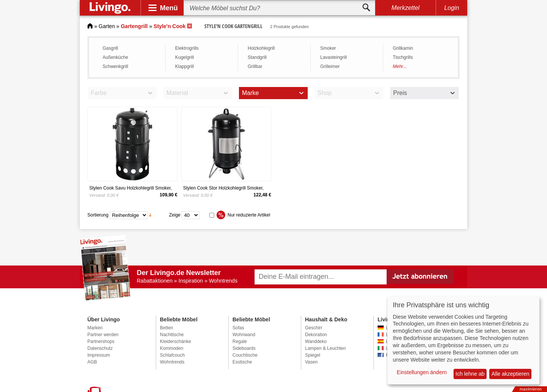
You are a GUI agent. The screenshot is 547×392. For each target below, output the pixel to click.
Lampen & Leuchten (325, 348)
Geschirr (314, 328)
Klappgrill (184, 66)
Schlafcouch (172, 355)
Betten (167, 328)
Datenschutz (100, 348)
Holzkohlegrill (261, 48)
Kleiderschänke (175, 341)
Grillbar (255, 66)
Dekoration (316, 335)
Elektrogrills (187, 48)
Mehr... (400, 66)
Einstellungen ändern (422, 372)
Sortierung (98, 215)
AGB (92, 362)
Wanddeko (316, 341)
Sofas (238, 328)
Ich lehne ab (470, 374)
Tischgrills (403, 57)
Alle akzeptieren (511, 374)
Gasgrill (110, 48)
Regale (240, 341)
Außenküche (115, 57)
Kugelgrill (184, 57)
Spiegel (313, 355)
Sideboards (244, 348)
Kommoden (172, 348)
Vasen (311, 362)
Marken (95, 328)
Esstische (242, 362)
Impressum (99, 355)
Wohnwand (244, 335)
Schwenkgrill (115, 66)
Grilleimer (330, 66)
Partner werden (103, 335)
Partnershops (101, 341)
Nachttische (172, 335)
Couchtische (245, 355)
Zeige (175, 215)
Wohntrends (172, 362)
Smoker (328, 48)
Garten (107, 26)
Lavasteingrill (334, 57)
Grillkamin (403, 48)
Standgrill (257, 57)
